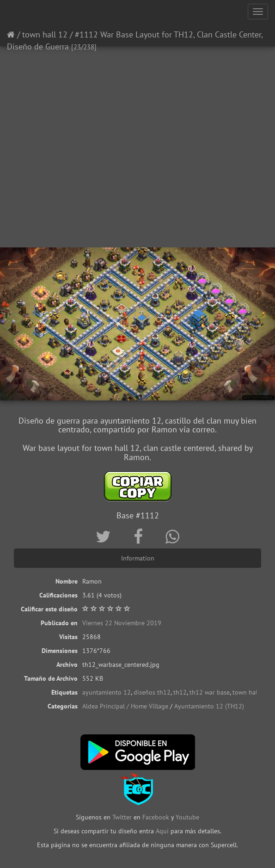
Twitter (123, 817)
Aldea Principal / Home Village (125, 706)
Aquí (162, 831)
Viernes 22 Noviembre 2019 (122, 623)
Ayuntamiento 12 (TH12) (209, 706)
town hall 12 (45, 34)
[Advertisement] (137, 173)
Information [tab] (138, 558)
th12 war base (210, 692)
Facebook (156, 817)
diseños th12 (152, 692)
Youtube (187, 817)
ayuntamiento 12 (107, 692)
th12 (180, 692)
